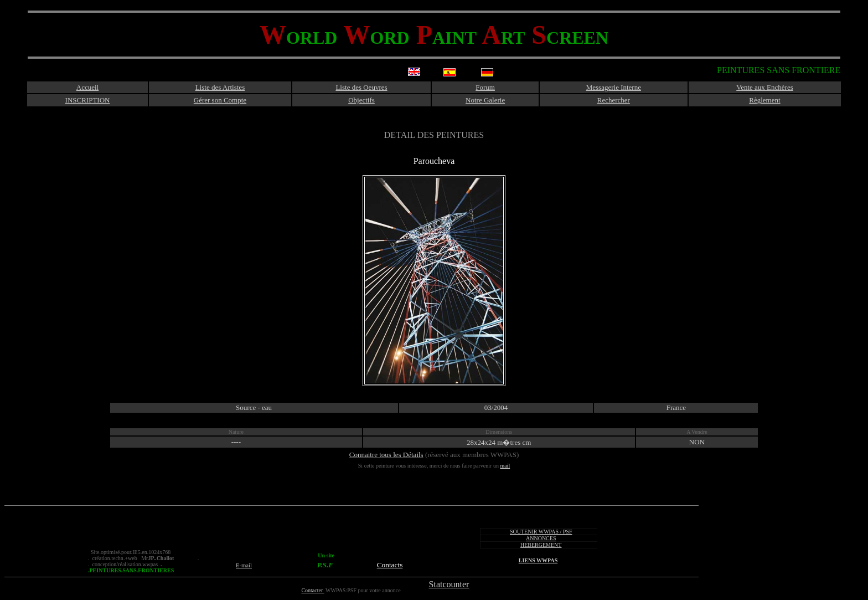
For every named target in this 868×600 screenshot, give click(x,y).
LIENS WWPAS (538, 560)
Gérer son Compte (220, 100)
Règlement (764, 100)
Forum (485, 87)
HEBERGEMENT (541, 545)
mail (505, 466)
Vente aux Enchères (765, 87)
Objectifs (361, 100)
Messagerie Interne (614, 87)
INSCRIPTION (88, 100)
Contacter (312, 590)
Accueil (87, 87)
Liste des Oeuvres (361, 87)
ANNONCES (541, 538)
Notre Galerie (485, 100)
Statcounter (449, 584)
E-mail (244, 565)
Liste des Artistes (220, 87)
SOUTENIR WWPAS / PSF (541, 532)
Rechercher (614, 100)
